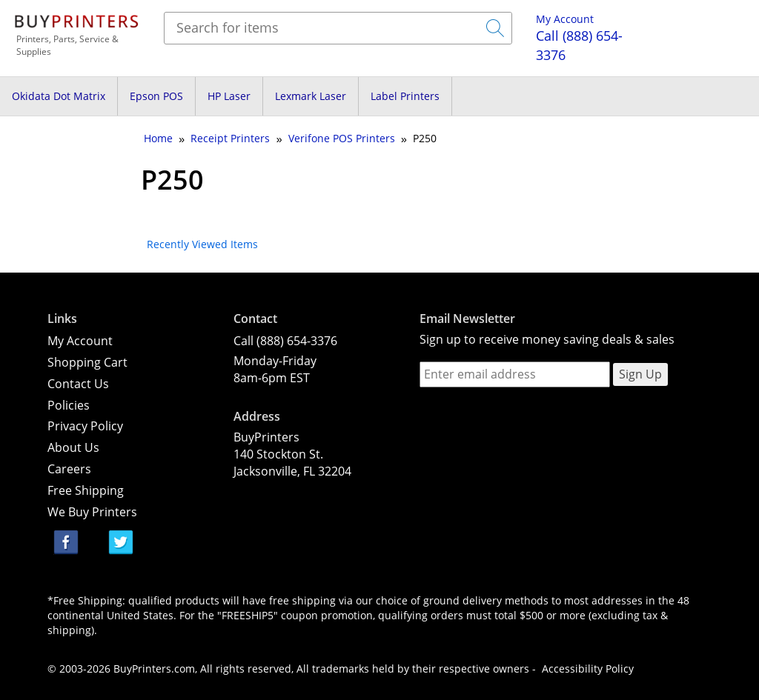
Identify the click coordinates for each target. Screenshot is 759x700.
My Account (565, 19)
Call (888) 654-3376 (285, 341)
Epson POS (156, 96)
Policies (69, 405)
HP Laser (229, 96)
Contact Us (78, 384)
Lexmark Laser (311, 96)
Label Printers (405, 96)
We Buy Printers (92, 512)
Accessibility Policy (588, 669)
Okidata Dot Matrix (59, 96)
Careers (69, 469)
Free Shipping (86, 490)
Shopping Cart (87, 362)
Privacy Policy (85, 426)
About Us (73, 447)
